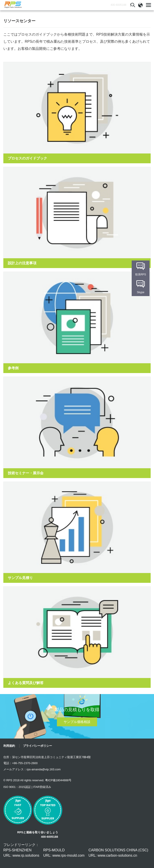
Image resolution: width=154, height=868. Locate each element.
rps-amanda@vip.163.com (44, 769)
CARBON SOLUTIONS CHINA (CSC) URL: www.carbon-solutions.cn (118, 853)
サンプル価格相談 (77, 722)
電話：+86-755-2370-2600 (21, 763)
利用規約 (9, 746)
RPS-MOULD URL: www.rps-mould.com (64, 853)
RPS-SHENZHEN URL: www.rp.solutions (21, 853)
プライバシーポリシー (37, 746)
